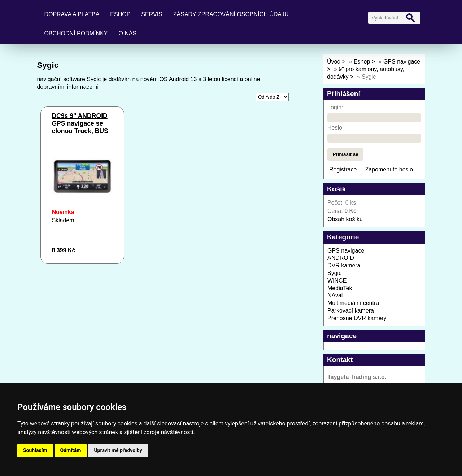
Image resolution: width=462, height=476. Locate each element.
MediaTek (340, 288)
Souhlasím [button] (35, 450)
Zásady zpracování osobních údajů (231, 14)
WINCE (337, 281)
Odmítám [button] (71, 450)
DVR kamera (344, 265)
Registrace (343, 169)
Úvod (334, 62)
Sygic (334, 273)
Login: (335, 107)
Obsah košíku (345, 219)
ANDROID (341, 258)
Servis (152, 14)
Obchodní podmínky (76, 33)
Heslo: (335, 128)
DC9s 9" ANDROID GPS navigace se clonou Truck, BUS (80, 123)
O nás (127, 33)
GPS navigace (346, 251)
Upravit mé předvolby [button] (118, 450)
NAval (335, 295)
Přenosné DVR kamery (357, 318)
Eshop (120, 14)
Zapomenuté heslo (389, 169)
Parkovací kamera (351, 311)
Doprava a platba (72, 14)
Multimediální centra (353, 303)
